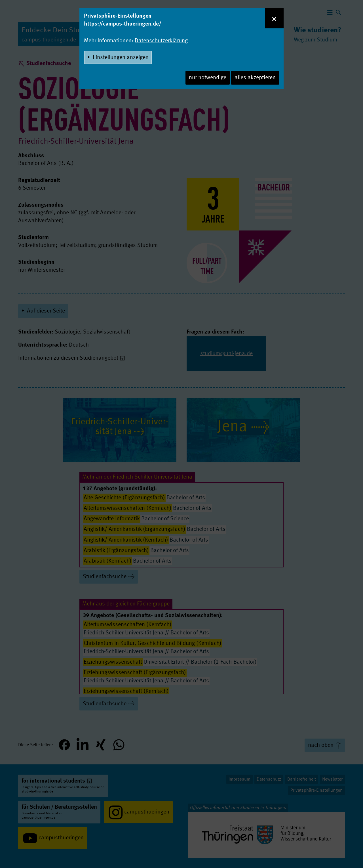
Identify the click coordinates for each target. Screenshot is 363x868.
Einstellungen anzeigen (121, 58)
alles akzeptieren (255, 78)
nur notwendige (208, 78)
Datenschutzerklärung (161, 41)
